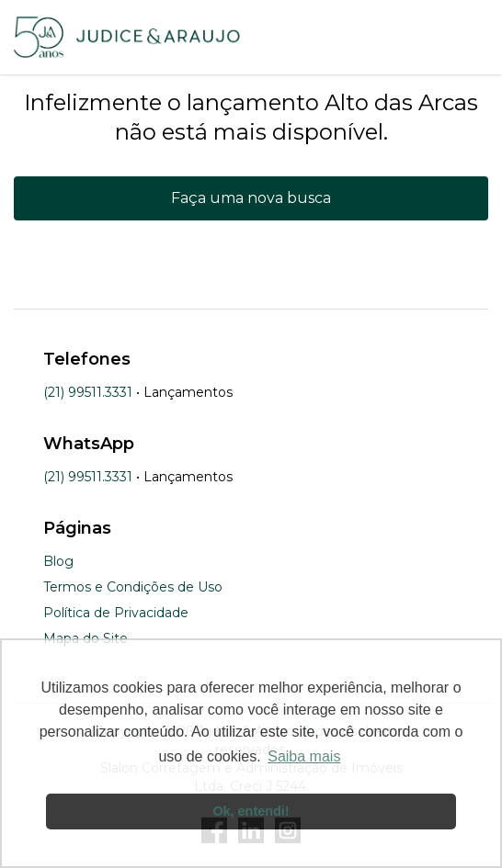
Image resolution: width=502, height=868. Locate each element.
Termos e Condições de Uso (133, 587)
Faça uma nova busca (251, 198)
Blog (58, 561)
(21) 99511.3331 (88, 392)
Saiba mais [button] (304, 756)
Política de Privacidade (116, 613)
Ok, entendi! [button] (251, 811)
